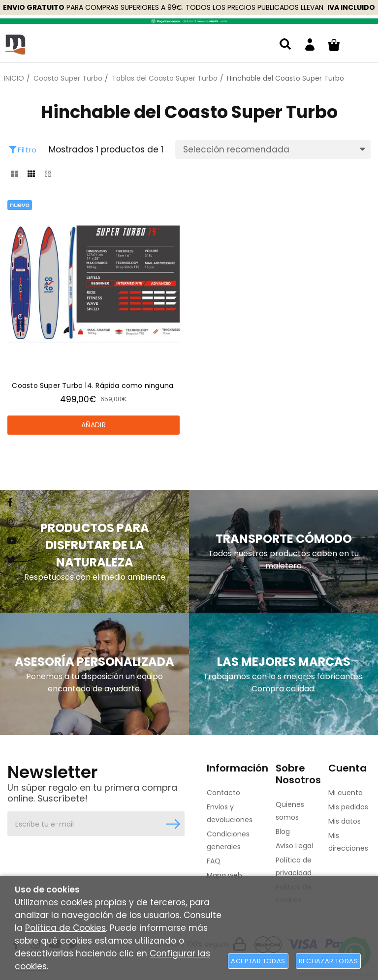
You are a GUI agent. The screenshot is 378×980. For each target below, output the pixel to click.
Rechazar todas (328, 961)
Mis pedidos (348, 807)
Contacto (223, 793)
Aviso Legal (294, 846)
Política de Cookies (65, 928)
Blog (283, 832)
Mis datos (345, 821)
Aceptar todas (258, 961)
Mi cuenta (346, 793)
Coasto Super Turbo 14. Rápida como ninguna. (93, 386)
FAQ (214, 861)
